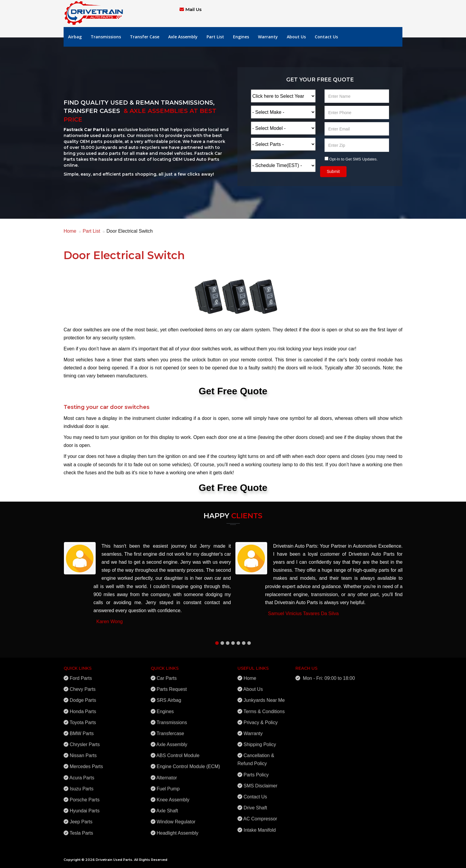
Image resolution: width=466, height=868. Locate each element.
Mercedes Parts (86, 763)
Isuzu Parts (81, 785)
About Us (296, 37)
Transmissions (106, 37)
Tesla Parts (81, 830)
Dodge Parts (83, 697)
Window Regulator (176, 819)
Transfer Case (145, 37)
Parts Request (172, 686)
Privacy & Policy (260, 719)
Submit (333, 171)
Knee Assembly (173, 796)
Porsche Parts (84, 796)
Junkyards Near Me (264, 697)
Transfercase (170, 730)
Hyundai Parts (85, 808)
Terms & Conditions (264, 708)
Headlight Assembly (178, 830)
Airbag (75, 37)
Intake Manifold (260, 827)
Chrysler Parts (85, 741)
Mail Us (193, 9)
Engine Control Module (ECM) (188, 763)
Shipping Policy (260, 741)
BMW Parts (82, 730)
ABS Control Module (178, 752)
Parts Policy (256, 771)
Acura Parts (82, 774)
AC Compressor (260, 816)
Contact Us (326, 37)
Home (70, 231)
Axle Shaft (167, 808)
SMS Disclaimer (260, 782)
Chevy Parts (82, 686)
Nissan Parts (83, 752)
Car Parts (167, 675)
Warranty (268, 37)
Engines (241, 37)
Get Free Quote (233, 391)
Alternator (167, 774)
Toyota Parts (83, 719)
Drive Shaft (255, 805)
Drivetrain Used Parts (114, 860)
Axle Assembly (183, 37)
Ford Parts (81, 675)
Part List (215, 37)
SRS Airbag (169, 697)
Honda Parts (83, 708)
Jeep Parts (81, 819)
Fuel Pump (168, 785)
